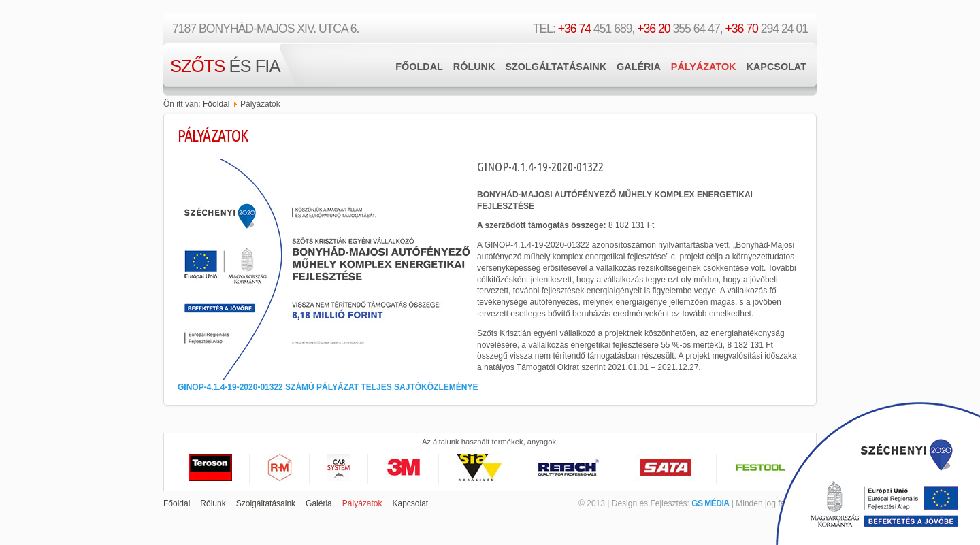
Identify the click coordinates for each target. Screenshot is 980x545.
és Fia (225, 66)
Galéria (639, 67)
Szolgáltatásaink (556, 67)
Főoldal (419, 67)
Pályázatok (704, 67)
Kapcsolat (777, 67)
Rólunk (474, 67)
